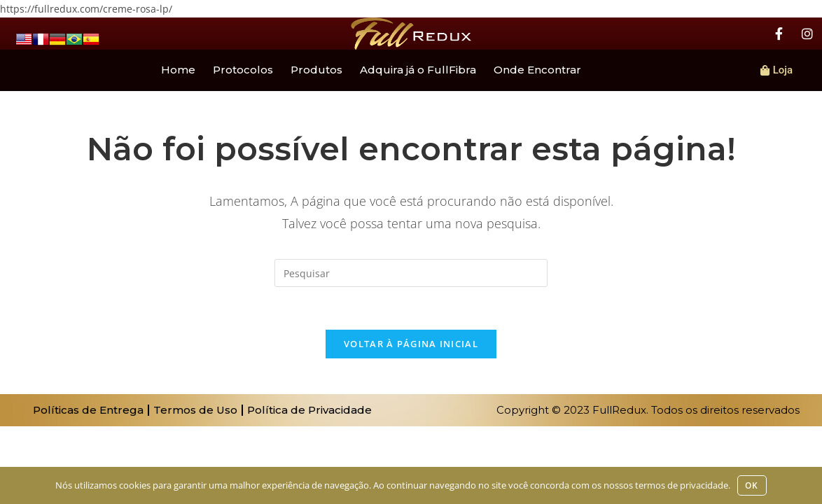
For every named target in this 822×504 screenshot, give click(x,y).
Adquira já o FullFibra (418, 70)
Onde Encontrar (537, 70)
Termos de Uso (195, 410)
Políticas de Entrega (88, 410)
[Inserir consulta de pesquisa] (411, 273)
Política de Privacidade (309, 410)
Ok (752, 485)
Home (178, 70)
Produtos (316, 70)
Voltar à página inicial (411, 344)
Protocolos (243, 70)
